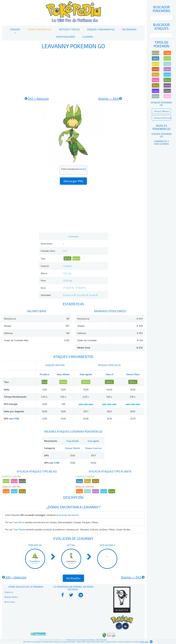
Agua (79, 481)
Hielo (88, 491)
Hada (167, 96)
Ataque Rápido (73, 448)
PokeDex (15, 29)
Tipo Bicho (19, 522)
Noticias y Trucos (69, 29)
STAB (16, 418)
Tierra (88, 481)
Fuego (6, 491)
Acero (156, 96)
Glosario (88, 37)
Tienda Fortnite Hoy (40, 29)
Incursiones (129, 29)
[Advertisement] (73, 73)
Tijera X (109, 374)
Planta (76, 258)
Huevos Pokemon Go (161, 135)
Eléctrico (156, 64)
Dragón (156, 91)
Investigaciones (66, 37)
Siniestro (22, 481)
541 (37, 98)
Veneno (96, 491)
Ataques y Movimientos (101, 29)
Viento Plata (133, 374)
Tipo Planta (19, 529)
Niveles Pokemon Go (161, 127)
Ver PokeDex (73, 578)
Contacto (9, 592)
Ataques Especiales (163, 118)
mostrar (81, 169)
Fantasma (167, 85)
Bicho (67, 258)
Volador (14, 491)
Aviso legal (144, 642)
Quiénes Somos (11, 597)
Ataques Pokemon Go (161, 104)
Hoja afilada (63, 374)
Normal (156, 53)
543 (110, 98)
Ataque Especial (93, 448)
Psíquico (14, 481)
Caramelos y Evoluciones (161, 142)
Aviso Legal (10, 602)
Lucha (156, 69)
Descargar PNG (73, 181)
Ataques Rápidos (162, 111)
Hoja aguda (86, 374)
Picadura (45, 374)
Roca (22, 491)
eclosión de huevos (69, 515)
